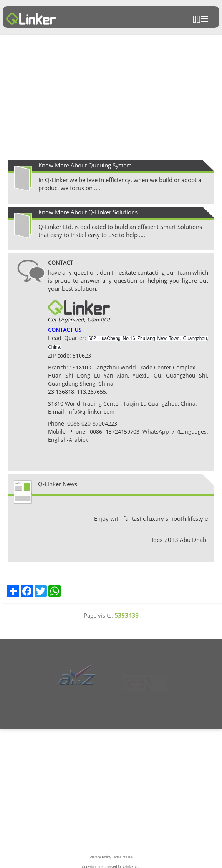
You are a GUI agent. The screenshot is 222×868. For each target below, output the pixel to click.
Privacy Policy (100, 863)
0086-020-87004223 (92, 423)
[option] (111, 98)
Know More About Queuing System (85, 165)
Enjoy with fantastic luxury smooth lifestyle (151, 518)
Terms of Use (122, 863)
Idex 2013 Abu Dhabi (180, 540)
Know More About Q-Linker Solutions (88, 212)
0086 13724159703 (113, 432)
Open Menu (205, 19)
